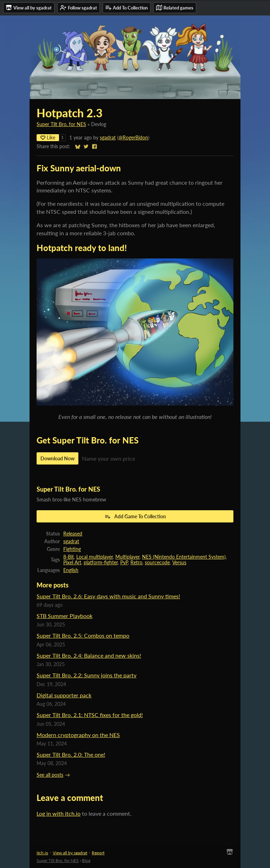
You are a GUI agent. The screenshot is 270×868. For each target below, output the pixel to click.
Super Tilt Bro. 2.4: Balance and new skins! (89, 655)
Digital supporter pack (64, 695)
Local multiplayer (95, 557)
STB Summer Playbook (65, 616)
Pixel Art (72, 563)
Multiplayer (127, 557)
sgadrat (108, 138)
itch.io (42, 853)
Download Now (57, 458)
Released (73, 534)
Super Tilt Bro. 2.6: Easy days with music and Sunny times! (108, 596)
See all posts (50, 775)
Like (48, 137)
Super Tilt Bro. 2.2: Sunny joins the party (86, 675)
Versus (179, 563)
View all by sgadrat (70, 853)
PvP (124, 563)
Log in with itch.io (59, 813)
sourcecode (157, 563)
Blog (86, 860)
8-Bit (69, 557)
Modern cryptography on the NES (78, 735)
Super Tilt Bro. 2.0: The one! (71, 754)
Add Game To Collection (135, 517)
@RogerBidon (133, 138)
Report (98, 853)
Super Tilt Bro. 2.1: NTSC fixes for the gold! (90, 715)
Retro (136, 563)
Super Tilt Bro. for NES (61, 124)
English (71, 570)
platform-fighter (101, 563)
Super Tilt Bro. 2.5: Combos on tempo (83, 635)
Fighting (72, 549)
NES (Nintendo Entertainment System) (184, 557)
